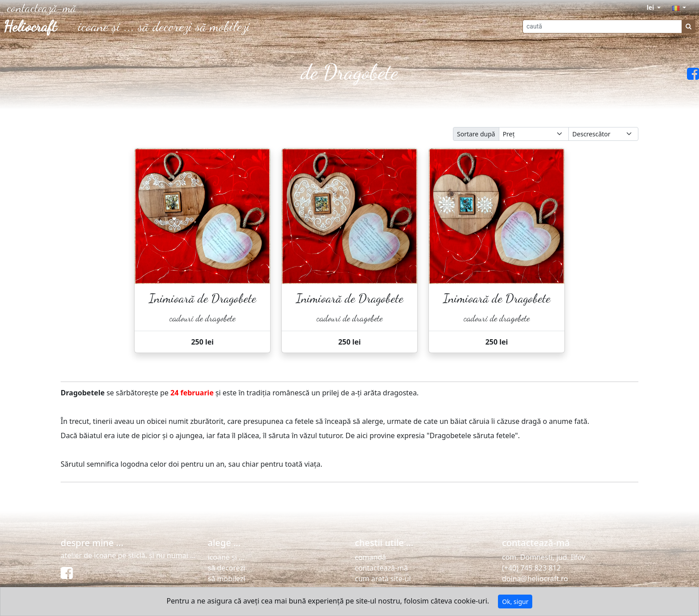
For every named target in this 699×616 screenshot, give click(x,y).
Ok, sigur (515, 602)
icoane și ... (106, 26)
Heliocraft (30, 27)
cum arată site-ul (383, 579)
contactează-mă (381, 568)
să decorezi (165, 26)
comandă (370, 557)
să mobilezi (223, 26)
